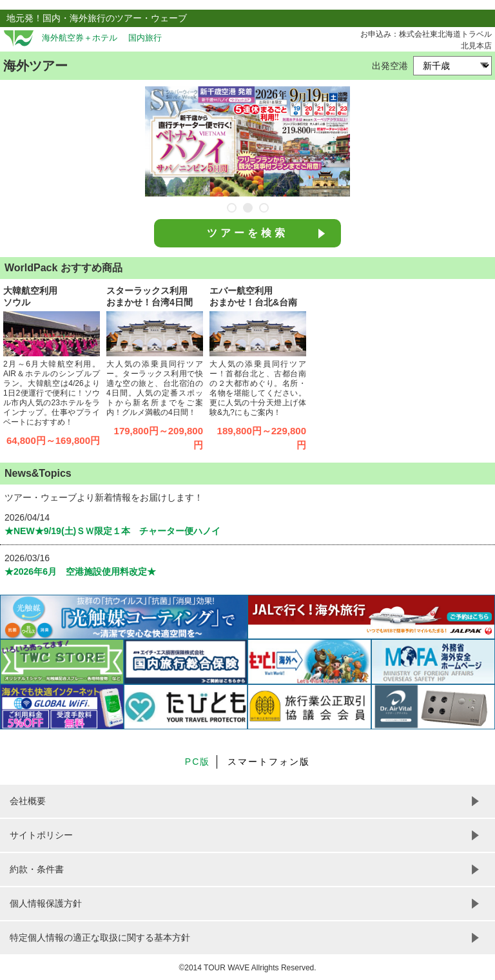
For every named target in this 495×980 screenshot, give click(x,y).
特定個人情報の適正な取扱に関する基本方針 (100, 937)
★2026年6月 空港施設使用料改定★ (80, 572)
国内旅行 (145, 38)
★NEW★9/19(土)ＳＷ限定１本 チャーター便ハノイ (112, 531)
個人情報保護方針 (46, 903)
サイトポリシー (41, 835)
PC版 (198, 762)
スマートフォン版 (269, 762)
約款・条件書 (37, 869)
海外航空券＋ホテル (80, 38)
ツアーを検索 (247, 233)
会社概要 (28, 801)
